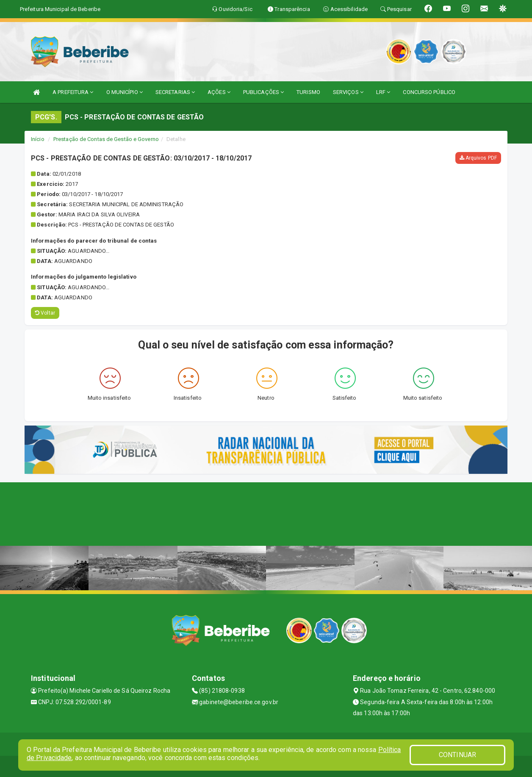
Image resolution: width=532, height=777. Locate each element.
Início (38, 139)
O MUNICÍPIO (125, 92)
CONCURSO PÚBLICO (429, 92)
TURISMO (308, 92)
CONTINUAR (457, 755)
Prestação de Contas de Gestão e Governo (106, 139)
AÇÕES (219, 92)
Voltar (45, 313)
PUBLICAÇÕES (263, 92)
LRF (383, 92)
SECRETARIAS (175, 92)
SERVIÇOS (348, 92)
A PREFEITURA (73, 92)
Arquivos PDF (478, 158)
